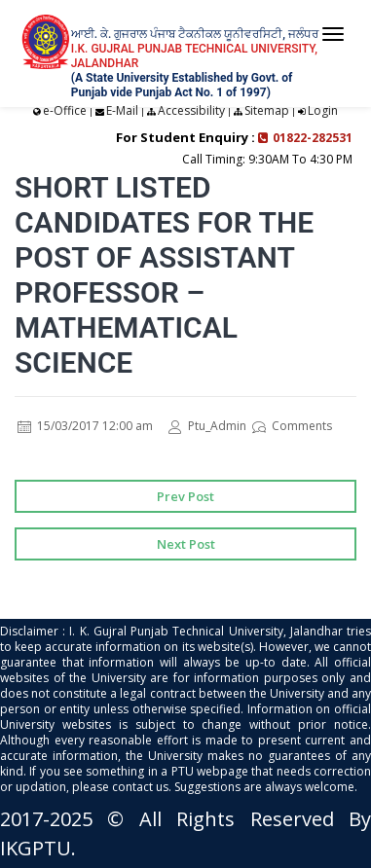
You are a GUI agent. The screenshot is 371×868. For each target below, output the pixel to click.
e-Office (65, 110)
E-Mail (122, 110)
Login (323, 110)
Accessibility (191, 110)
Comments (292, 426)
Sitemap (267, 110)
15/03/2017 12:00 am (85, 426)
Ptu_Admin (207, 426)
